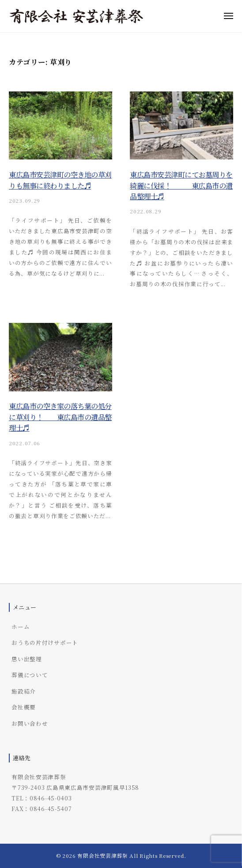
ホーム (21, 627)
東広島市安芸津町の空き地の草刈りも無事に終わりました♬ (60, 180)
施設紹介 (24, 691)
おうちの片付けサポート (45, 642)
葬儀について (30, 675)
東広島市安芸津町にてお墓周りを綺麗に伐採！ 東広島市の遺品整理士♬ (181, 185)
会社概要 (24, 707)
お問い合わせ (30, 723)
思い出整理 (27, 659)
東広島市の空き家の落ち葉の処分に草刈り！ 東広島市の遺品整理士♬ (60, 417)
